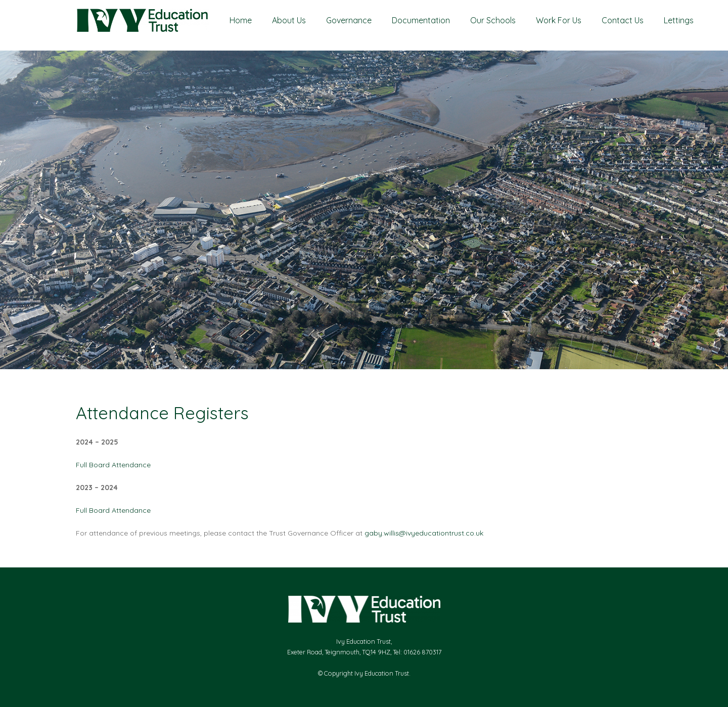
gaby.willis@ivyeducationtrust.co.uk (424, 533)
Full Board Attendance (113, 465)
